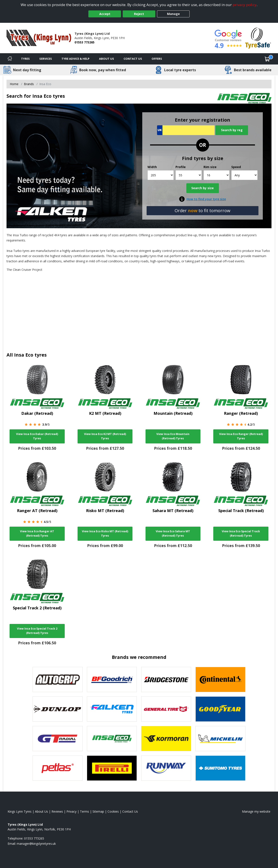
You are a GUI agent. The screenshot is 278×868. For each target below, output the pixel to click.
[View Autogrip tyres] (58, 680)
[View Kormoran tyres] (166, 739)
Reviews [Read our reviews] (57, 811)
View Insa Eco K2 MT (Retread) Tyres (105, 436)
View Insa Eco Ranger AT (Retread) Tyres (37, 533)
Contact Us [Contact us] (133, 59)
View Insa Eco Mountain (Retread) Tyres (173, 436)
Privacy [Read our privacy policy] (71, 811)
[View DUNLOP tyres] (58, 709)
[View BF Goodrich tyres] (112, 680)
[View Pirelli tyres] (112, 768)
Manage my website (256, 811)
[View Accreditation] (258, 38)
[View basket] (267, 59)
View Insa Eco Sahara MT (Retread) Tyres (173, 533)
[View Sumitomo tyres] (220, 768)
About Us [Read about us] (41, 811)
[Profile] (189, 175)
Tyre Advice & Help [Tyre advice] (75, 59)
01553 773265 (84, 42)
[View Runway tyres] (166, 768)
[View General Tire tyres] (166, 709)
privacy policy (245, 5)
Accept (105, 14)
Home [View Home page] (14, 84)
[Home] (10, 59)
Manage (173, 14)
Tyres (25, 59)
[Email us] (36, 844)
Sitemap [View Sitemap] (98, 811)
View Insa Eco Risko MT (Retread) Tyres (105, 533)
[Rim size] (217, 175)
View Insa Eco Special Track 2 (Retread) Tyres (37, 631)
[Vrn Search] (186, 130)
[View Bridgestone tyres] (166, 680)
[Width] (161, 175)
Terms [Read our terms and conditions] (84, 811)
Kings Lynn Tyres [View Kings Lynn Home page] (20, 811)
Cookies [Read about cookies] (113, 811)
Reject (139, 14)
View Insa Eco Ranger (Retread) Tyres (241, 436)
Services (46, 59)
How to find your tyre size (206, 199)
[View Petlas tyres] (58, 768)
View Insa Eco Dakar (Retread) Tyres (37, 436)
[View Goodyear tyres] (220, 709)
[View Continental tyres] (220, 680)
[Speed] (244, 175)
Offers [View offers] (157, 59)
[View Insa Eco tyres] (112, 739)
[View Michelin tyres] (220, 739)
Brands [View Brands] (29, 84)
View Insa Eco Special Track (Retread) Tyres (241, 533)
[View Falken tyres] (112, 709)
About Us (107, 59)
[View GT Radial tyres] (58, 739)
